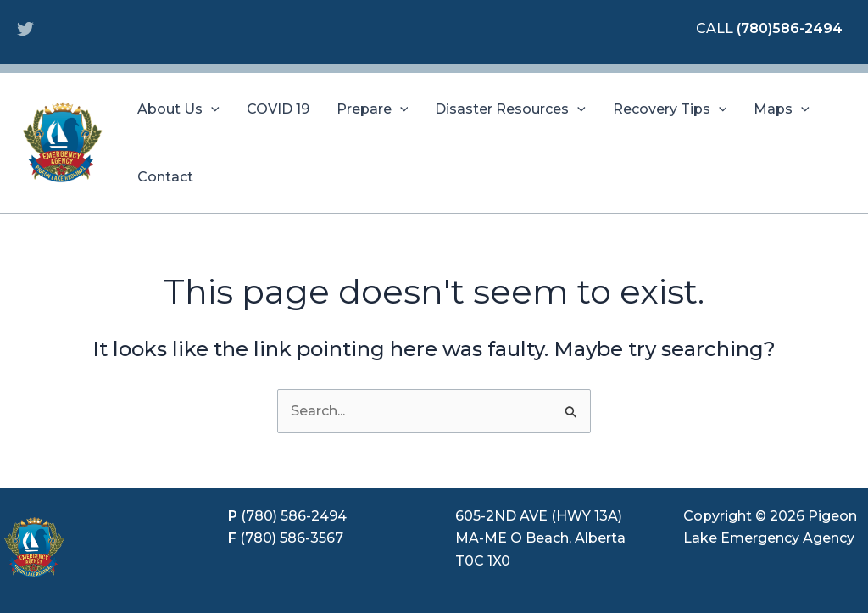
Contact (165, 177)
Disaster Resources (510, 109)
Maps (782, 109)
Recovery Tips (670, 109)
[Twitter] (25, 29)
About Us (178, 109)
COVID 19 (278, 109)
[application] (211, 109)
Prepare (373, 109)
